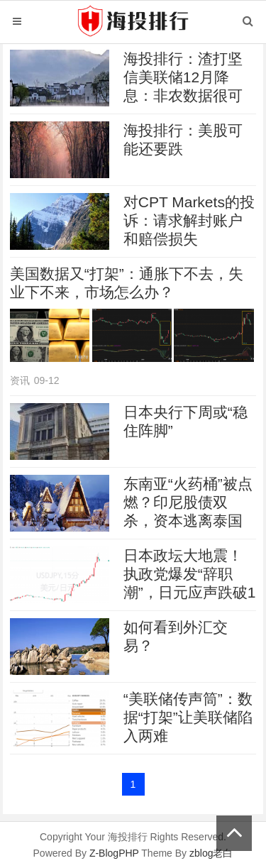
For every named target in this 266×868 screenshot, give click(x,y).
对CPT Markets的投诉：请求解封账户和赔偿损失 (189, 220)
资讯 (20, 380)
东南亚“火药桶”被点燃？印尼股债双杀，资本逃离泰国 (188, 502)
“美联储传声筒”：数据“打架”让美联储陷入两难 (188, 717)
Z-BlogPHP (114, 853)
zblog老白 (211, 853)
